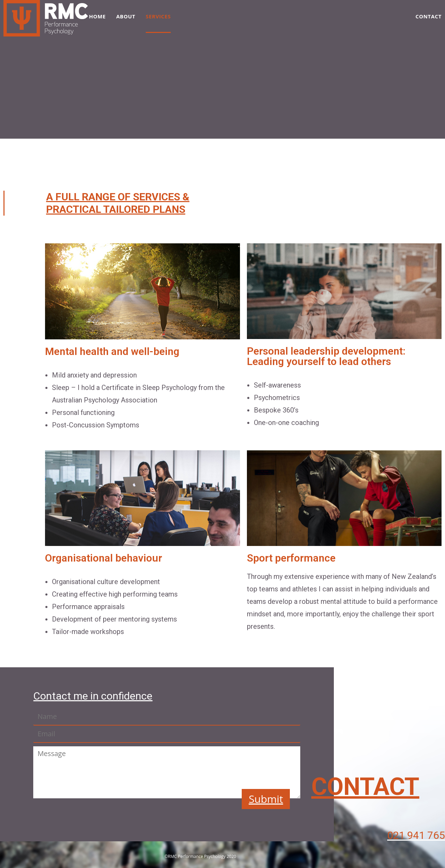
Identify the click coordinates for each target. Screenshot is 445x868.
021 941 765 (416, 835)
